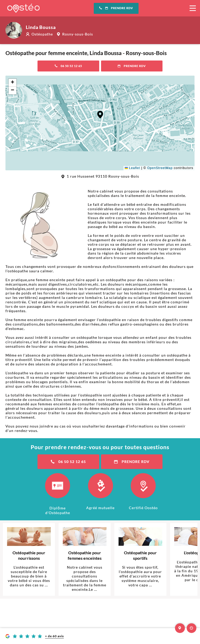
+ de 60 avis (54, 636)
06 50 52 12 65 (68, 66)
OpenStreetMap (160, 168)
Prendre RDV (116, 8)
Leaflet (132, 168)
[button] (100, 115)
